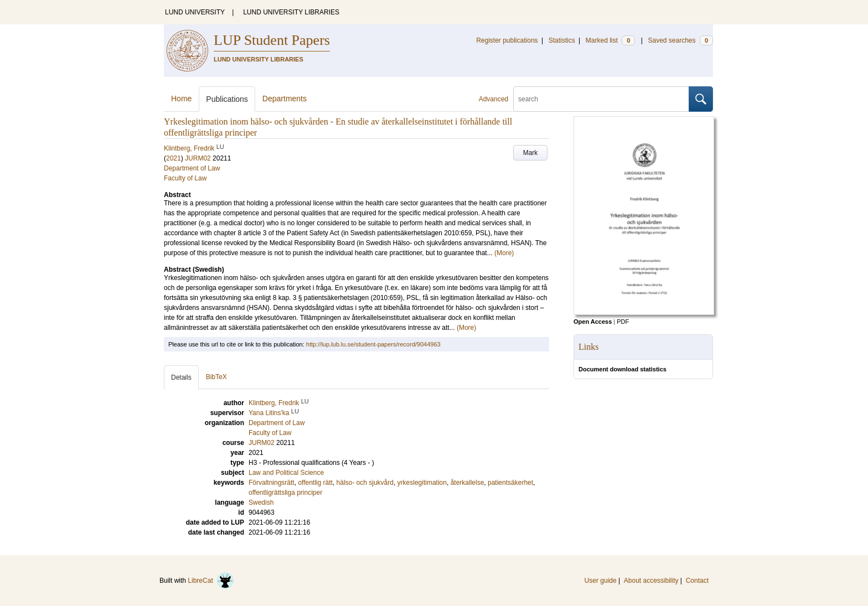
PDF (623, 322)
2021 (174, 158)
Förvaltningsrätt (272, 483)
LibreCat (211, 581)
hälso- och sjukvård (365, 483)
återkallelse (467, 483)
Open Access (593, 322)
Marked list (610, 40)
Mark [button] (531, 153)
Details (181, 377)
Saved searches (680, 40)
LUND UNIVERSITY (195, 12)
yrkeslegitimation (422, 483)
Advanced (494, 99)
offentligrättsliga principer (285, 493)
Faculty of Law (185, 178)
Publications (227, 99)
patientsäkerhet (510, 483)
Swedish (261, 503)
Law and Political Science (286, 473)
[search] (601, 99)
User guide (601, 581)
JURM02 (198, 158)
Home (181, 99)
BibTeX (216, 377)
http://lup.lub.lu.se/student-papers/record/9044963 (373, 344)
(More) (504, 253)
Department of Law (192, 168)
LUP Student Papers (272, 40)
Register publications (507, 40)
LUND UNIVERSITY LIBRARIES (291, 12)
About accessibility (651, 581)
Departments (285, 99)
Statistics (562, 40)
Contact (697, 581)
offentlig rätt (315, 483)
